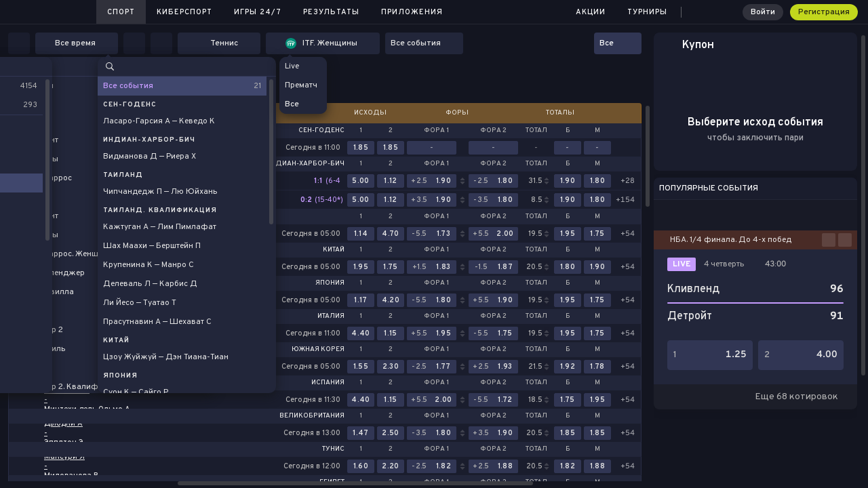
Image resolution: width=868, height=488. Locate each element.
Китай (334, 250)
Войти (763, 12)
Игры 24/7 (258, 12)
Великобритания (312, 416)
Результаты (331, 12)
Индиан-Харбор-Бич (305, 164)
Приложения (412, 12)
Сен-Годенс (321, 131)
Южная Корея (318, 350)
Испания (328, 383)
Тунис (333, 449)
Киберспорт (184, 12)
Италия (331, 317)
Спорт (121, 12)
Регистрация (824, 12)
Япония (330, 283)
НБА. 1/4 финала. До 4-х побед (731, 240)
